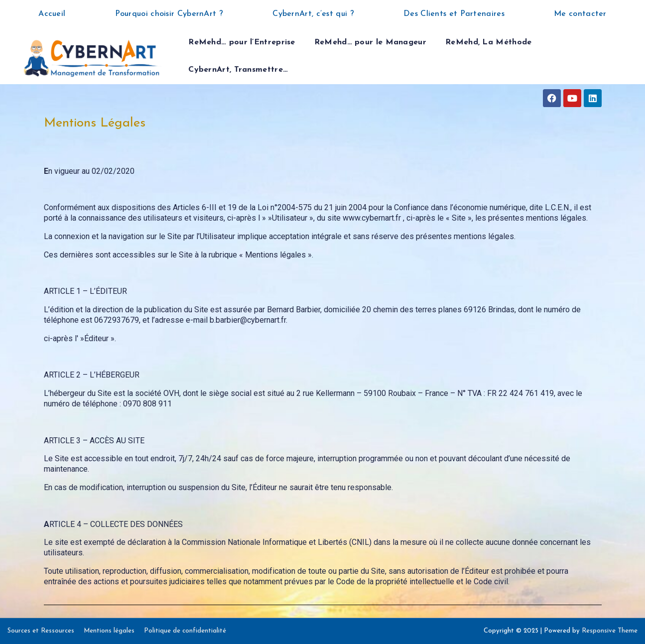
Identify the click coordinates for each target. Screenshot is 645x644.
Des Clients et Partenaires (454, 14)
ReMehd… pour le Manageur (370, 42)
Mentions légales (109, 631)
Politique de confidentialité (185, 631)
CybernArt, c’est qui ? (313, 14)
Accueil (52, 14)
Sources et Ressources (41, 631)
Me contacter (580, 14)
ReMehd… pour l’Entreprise (242, 42)
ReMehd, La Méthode (488, 42)
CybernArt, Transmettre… (238, 70)
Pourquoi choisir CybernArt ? (169, 14)
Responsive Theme (610, 631)
